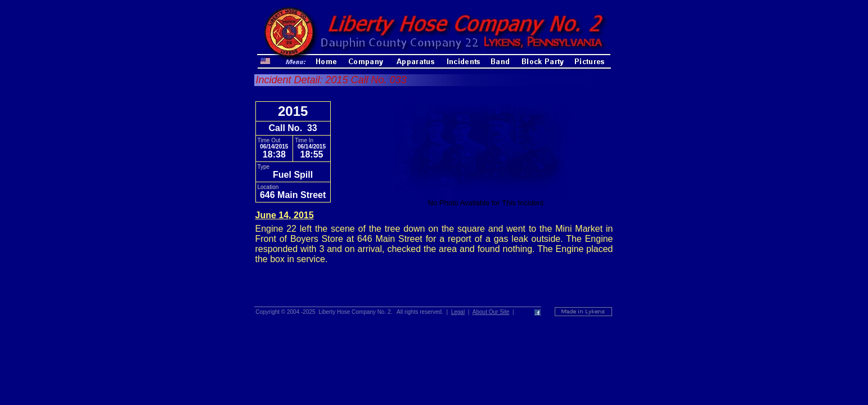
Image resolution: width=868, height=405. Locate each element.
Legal (458, 312)
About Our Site (491, 312)
